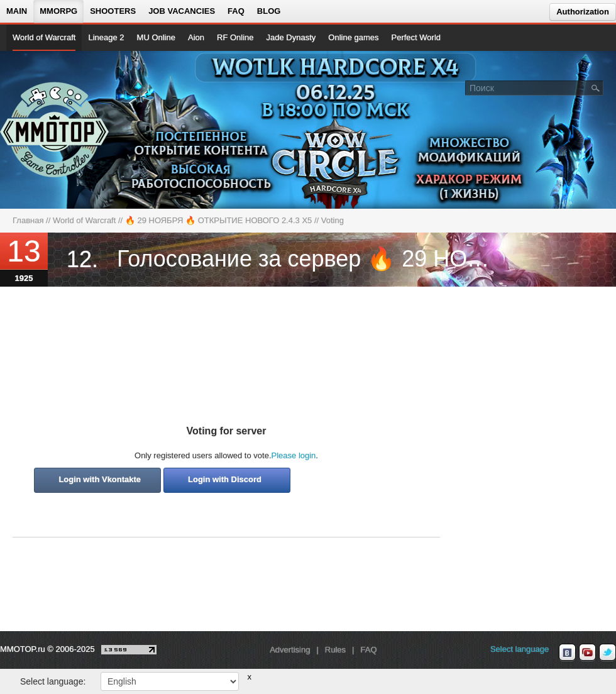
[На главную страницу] (55, 129)
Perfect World (416, 37)
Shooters (113, 11)
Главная (28, 220)
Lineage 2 (106, 37)
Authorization (583, 12)
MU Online (156, 37)
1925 (24, 278)
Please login (294, 455)
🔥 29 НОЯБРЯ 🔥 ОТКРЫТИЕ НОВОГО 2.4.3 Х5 (219, 220)
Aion (196, 37)
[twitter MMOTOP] (608, 653)
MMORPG (58, 11)
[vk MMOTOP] (567, 653)
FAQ (236, 11)
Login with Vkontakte (100, 479)
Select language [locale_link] (520, 649)
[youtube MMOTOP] (587, 653)
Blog (269, 11)
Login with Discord (225, 479)
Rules (335, 650)
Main (17, 11)
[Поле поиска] (596, 87)
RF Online (235, 37)
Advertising (290, 650)
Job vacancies (182, 11)
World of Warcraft (44, 37)
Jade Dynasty (291, 37)
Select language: (53, 681)
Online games (353, 37)
